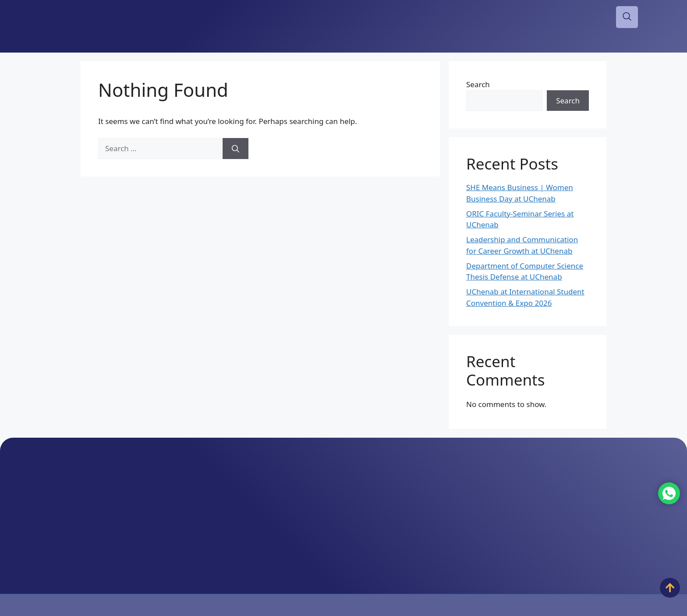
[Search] (235, 149)
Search (478, 84)
